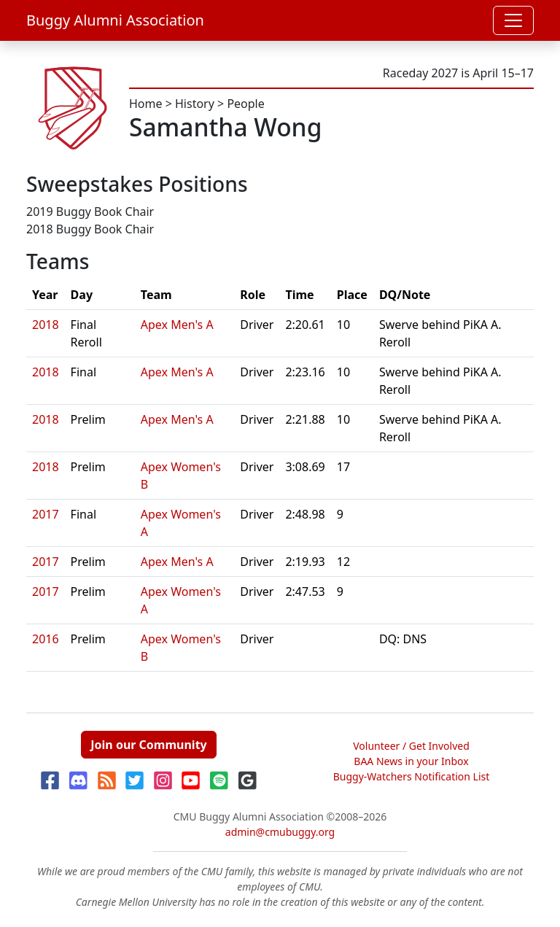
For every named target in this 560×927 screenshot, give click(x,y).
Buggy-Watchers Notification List (412, 776)
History (195, 104)
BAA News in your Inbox (411, 761)
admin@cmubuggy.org (280, 832)
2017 (46, 514)
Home (146, 104)
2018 (46, 325)
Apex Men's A (177, 325)
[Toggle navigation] (513, 20)
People (245, 104)
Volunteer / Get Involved (411, 746)
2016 (46, 639)
